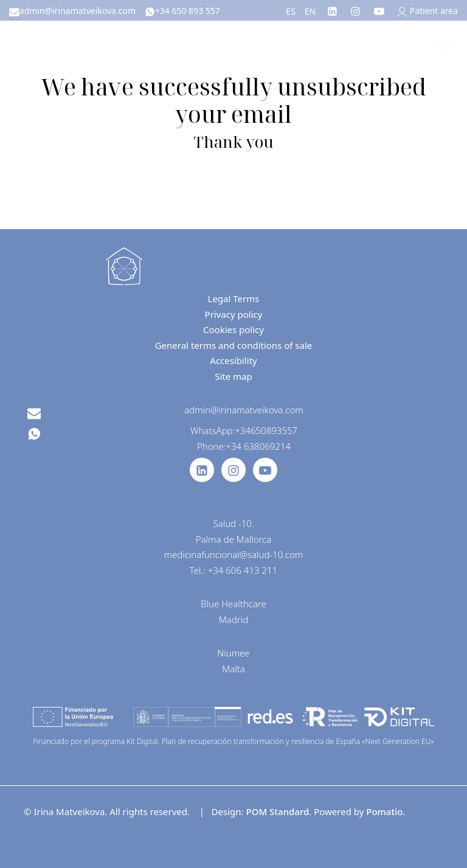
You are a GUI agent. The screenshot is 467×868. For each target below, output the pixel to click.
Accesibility (233, 360)
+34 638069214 (258, 446)
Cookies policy (233, 329)
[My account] (427, 11)
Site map (233, 376)
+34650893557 (266, 430)
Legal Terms (234, 298)
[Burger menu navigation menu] (445, 43)
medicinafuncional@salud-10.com (234, 554)
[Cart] (417, 43)
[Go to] (333, 10)
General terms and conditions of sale (234, 345)
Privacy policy (234, 314)
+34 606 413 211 (243, 570)
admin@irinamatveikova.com (244, 410)
